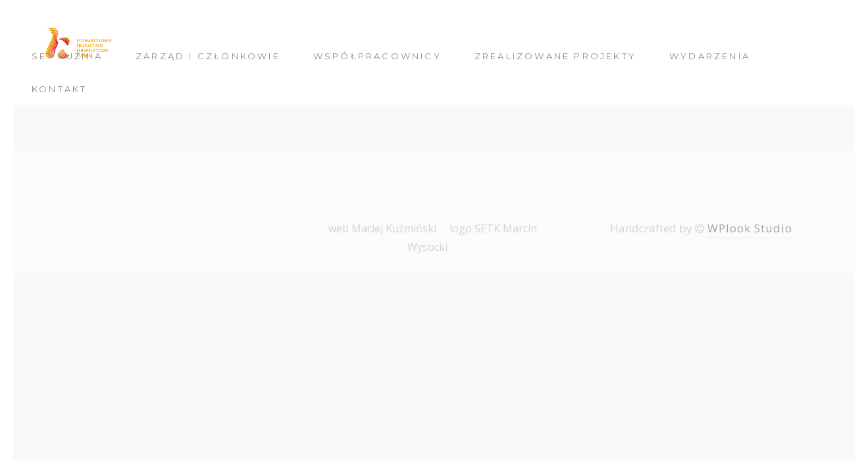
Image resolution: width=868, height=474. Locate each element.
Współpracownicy (377, 56)
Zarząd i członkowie (208, 56)
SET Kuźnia (67, 56)
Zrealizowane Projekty (555, 56)
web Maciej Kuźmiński (382, 228)
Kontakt (59, 89)
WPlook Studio (750, 228)
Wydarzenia (710, 56)
